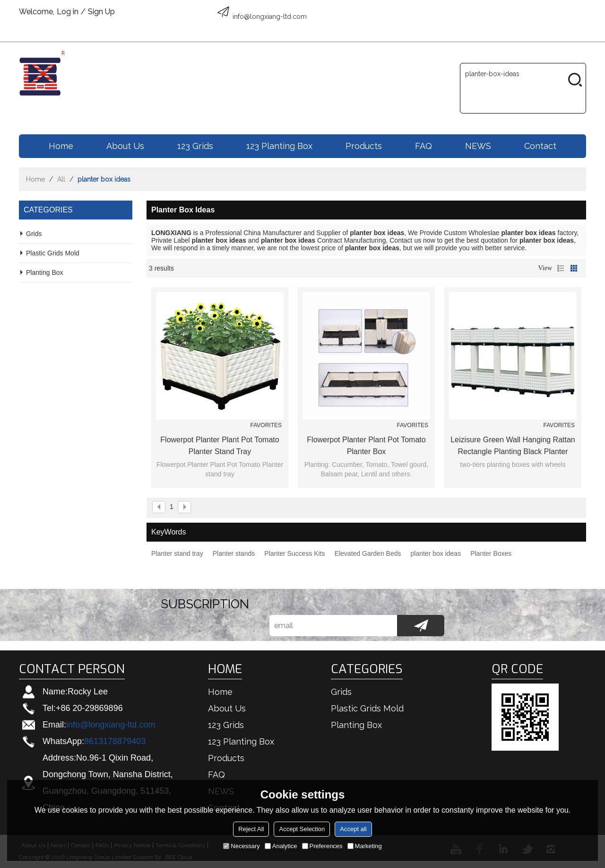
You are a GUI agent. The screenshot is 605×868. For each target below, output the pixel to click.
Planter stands (234, 553)
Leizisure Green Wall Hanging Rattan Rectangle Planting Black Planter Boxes (513, 447)
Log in (68, 12)
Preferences (322, 846)
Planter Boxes (491, 553)
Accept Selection (302, 829)
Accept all (353, 829)
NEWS (478, 146)
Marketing (365, 846)
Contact (540, 146)
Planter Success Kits (294, 553)
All (61, 179)
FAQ (423, 146)
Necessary (241, 846)
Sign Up (101, 12)
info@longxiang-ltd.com (111, 725)
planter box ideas (436, 553)
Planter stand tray (177, 553)
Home (61, 146)
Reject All (251, 829)
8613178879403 (115, 741)
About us (125, 146)
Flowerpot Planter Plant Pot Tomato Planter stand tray (220, 446)
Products (364, 146)
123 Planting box (279, 146)
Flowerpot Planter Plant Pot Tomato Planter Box (366, 446)
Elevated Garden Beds (368, 553)
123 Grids (195, 146)
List (561, 268)
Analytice (281, 846)
